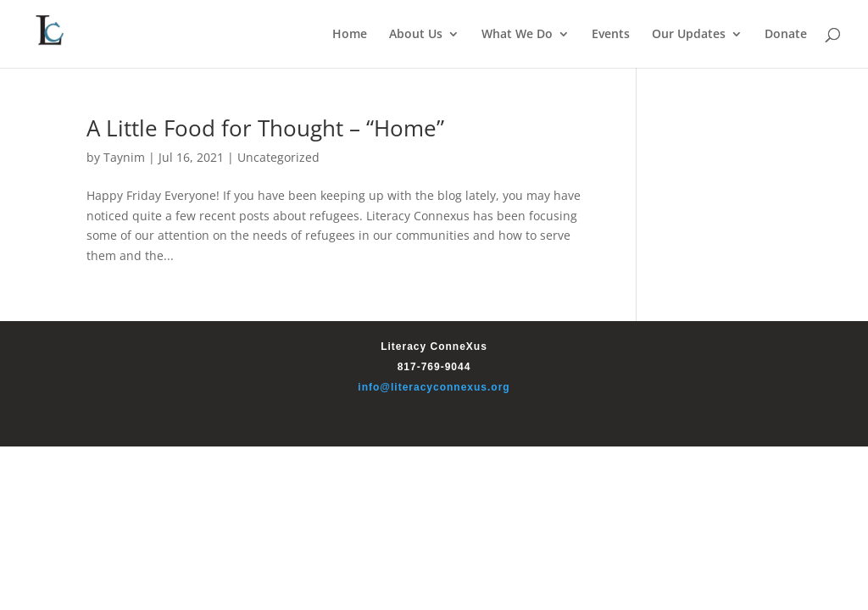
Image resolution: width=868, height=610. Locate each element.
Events (611, 35)
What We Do (517, 35)
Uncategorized (278, 157)
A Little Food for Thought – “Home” (265, 128)
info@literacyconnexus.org (434, 387)
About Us (416, 35)
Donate (786, 35)
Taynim (124, 157)
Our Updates (689, 35)
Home (350, 35)
